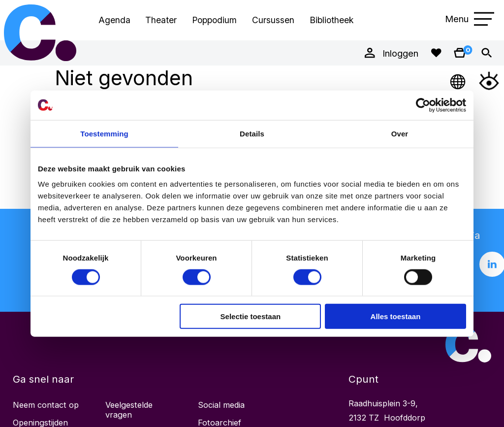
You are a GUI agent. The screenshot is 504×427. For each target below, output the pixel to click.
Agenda (114, 20)
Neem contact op (46, 405)
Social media (221, 405)
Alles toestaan (396, 316)
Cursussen (273, 20)
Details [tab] (252, 133)
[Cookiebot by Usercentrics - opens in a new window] (423, 105)
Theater (161, 20)
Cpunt (40, 33)
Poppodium (214, 20)
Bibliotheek (331, 20)
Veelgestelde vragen (129, 410)
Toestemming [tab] (104, 133)
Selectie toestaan (251, 316)
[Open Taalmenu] (458, 81)
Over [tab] (400, 133)
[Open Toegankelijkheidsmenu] (489, 81)
